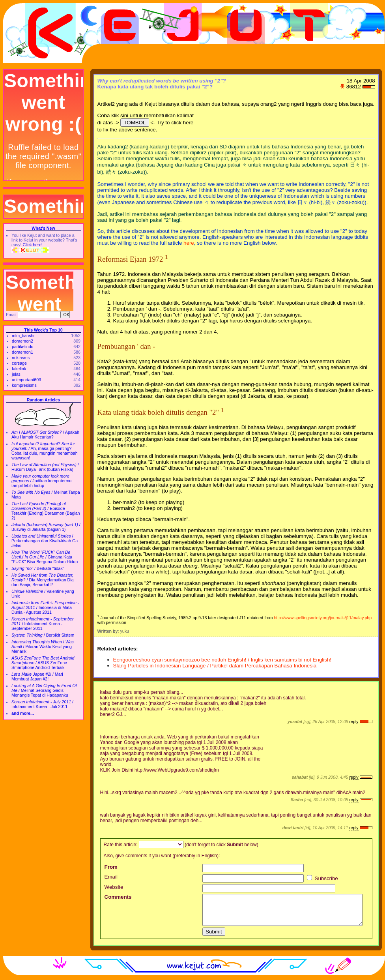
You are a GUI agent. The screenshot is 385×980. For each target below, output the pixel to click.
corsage (19, 363)
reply (354, 721)
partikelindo (23, 347)
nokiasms (21, 358)
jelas (16, 374)
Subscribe (322, 878)
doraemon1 (22, 352)
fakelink (19, 369)
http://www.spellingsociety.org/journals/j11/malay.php (323, 618)
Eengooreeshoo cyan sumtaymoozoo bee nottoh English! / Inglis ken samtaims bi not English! (222, 660)
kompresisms (24, 385)
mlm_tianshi (23, 335)
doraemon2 (22, 341)
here (189, 243)
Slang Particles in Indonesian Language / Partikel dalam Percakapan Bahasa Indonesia (215, 666)
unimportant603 (26, 380)
